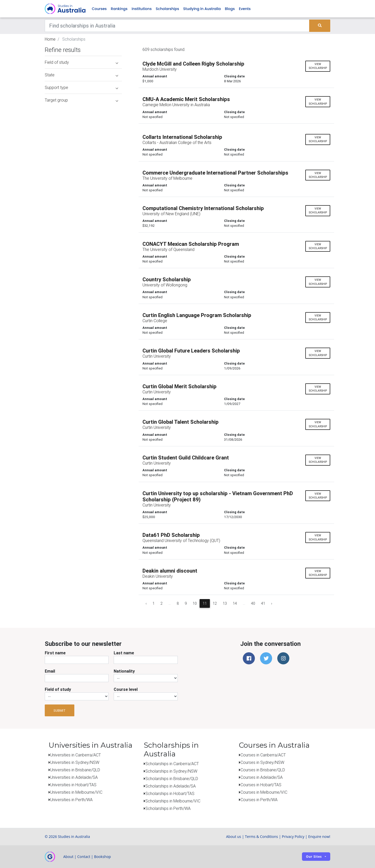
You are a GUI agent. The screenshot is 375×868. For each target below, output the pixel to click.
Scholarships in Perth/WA (168, 808)
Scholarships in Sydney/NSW (171, 771)
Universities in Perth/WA (71, 800)
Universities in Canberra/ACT (75, 755)
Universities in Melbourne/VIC (76, 792)
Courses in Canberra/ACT (263, 755)
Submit (60, 711)
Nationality (124, 671)
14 (235, 603)
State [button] (81, 75)
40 (253, 603)
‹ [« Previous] (146, 603)
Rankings (119, 9)
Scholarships (168, 9)
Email (50, 671)
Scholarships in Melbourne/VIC (173, 801)
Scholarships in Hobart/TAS (170, 793)
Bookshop (103, 857)
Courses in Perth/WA (259, 800)
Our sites (314, 857)
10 (195, 603)
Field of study (58, 689)
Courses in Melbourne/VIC (264, 792)
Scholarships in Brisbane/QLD (172, 779)
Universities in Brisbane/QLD (75, 770)
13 (225, 603)
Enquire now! (319, 837)
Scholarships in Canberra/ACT (172, 764)
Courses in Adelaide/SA (262, 777)
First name (55, 653)
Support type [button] (81, 87)
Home (50, 39)
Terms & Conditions (261, 837)
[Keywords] (177, 26)
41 (263, 603)
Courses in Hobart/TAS (261, 785)
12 (215, 603)
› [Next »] (272, 603)
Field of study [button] (81, 62)
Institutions (142, 9)
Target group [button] (81, 100)
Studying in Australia (202, 9)
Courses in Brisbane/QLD (263, 770)
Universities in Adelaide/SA (74, 777)
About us (234, 837)
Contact (84, 857)
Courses (99, 9)
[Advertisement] (83, 406)
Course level (126, 689)
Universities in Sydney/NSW (75, 762)
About (68, 857)
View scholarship (318, 66)
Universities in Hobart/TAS (73, 785)
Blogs (230, 9)
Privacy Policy (293, 837)
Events (245, 9)
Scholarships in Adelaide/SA (171, 786)
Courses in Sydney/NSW (262, 762)
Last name (124, 653)
